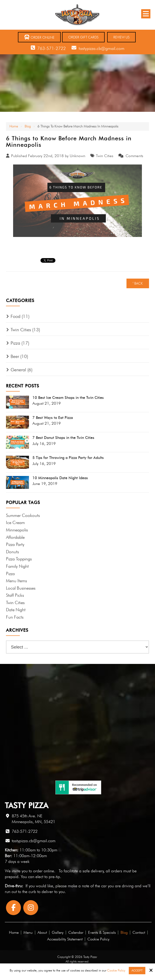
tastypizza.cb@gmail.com (102, 48)
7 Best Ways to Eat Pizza (53, 418)
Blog (28, 126)
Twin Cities (105, 156)
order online (44, 871)
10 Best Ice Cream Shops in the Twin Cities (68, 398)
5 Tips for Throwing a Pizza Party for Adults (68, 458)
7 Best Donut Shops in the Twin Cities (63, 438)
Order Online (39, 37)
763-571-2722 (52, 48)
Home (14, 126)
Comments (134, 156)
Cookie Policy (116, 970)
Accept (137, 971)
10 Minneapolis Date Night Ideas (60, 478)
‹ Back (138, 283)
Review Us (121, 37)
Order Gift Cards (83, 37)
